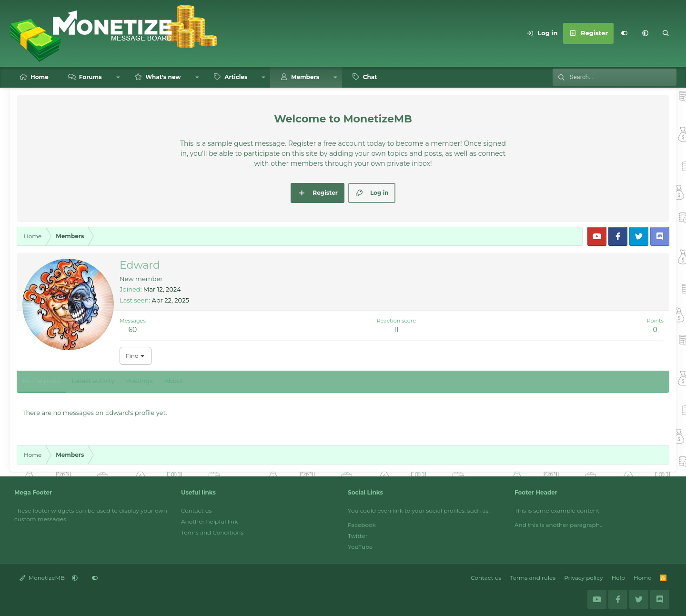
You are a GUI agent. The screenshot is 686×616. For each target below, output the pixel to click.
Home (40, 77)
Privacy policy (583, 578)
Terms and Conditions (212, 532)
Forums (91, 77)
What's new (163, 77)
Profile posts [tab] (41, 381)
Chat (370, 77)
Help (618, 578)
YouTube (360, 547)
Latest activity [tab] (93, 381)
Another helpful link (209, 521)
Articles (236, 77)
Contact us (196, 510)
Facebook (362, 525)
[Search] (666, 33)
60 (133, 330)
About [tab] (174, 381)
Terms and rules (533, 578)
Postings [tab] (139, 381)
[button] (645, 33)
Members (305, 77)
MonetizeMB (42, 578)
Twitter (358, 536)
